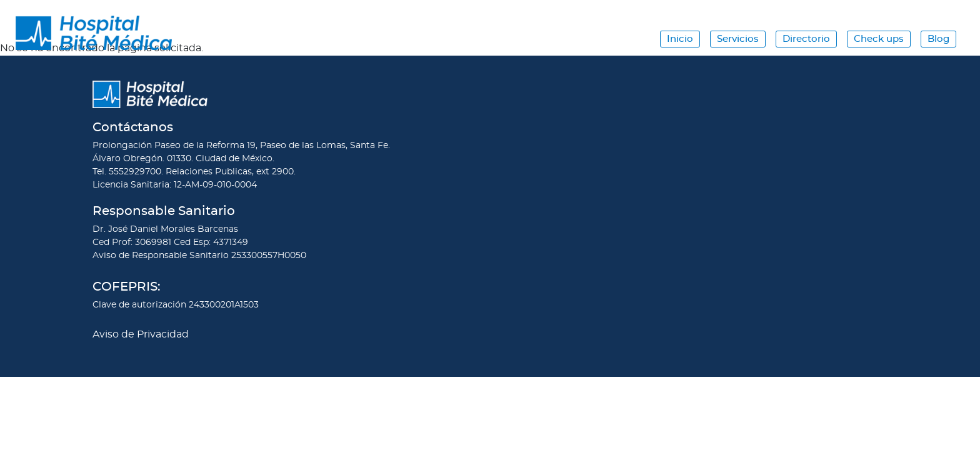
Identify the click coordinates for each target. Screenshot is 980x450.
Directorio (806, 39)
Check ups (879, 39)
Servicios (738, 39)
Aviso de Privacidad (141, 334)
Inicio (680, 39)
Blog (938, 39)
